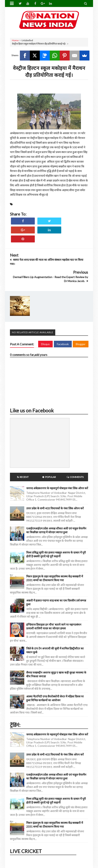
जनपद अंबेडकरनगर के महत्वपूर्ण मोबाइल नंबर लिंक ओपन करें (57, 488)
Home (15, 40)
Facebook (63, 344)
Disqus (45, 344)
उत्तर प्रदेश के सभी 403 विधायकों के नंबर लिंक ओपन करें (55, 508)
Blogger (81, 344)
